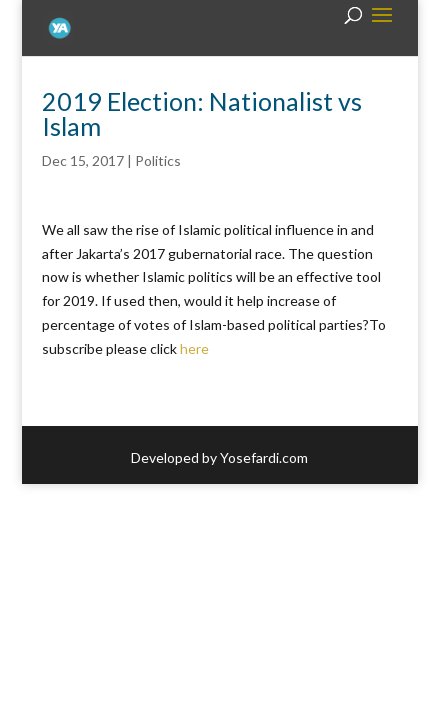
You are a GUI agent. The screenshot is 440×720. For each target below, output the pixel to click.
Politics (158, 160)
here (194, 348)
